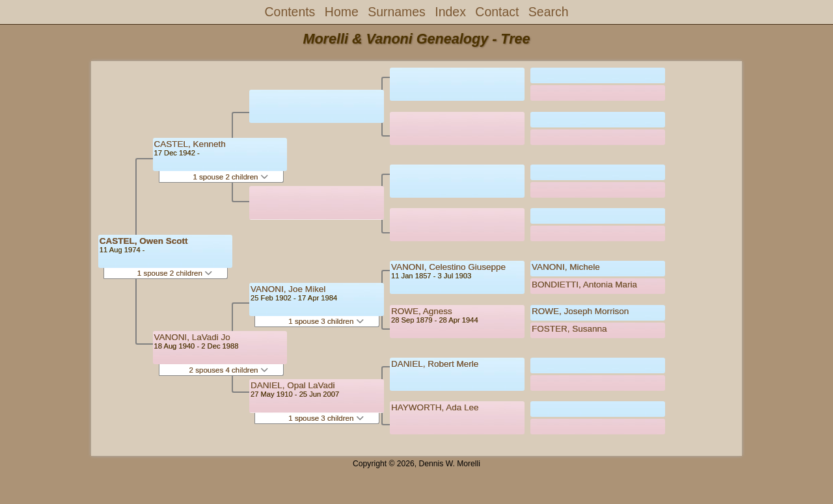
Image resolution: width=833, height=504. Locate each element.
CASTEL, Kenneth (190, 144)
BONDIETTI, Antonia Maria (584, 285)
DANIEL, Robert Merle (435, 364)
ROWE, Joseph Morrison (580, 311)
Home (342, 12)
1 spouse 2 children (175, 273)
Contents (290, 12)
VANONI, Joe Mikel (288, 289)
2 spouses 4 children (229, 370)
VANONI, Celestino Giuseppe (448, 267)
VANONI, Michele (566, 267)
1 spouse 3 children (326, 321)
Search (549, 12)
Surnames (397, 12)
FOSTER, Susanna (569, 329)
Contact (497, 12)
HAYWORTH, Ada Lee (435, 407)
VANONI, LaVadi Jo (192, 337)
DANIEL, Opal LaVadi (293, 385)
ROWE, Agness (422, 311)
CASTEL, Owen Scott (144, 241)
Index (450, 12)
